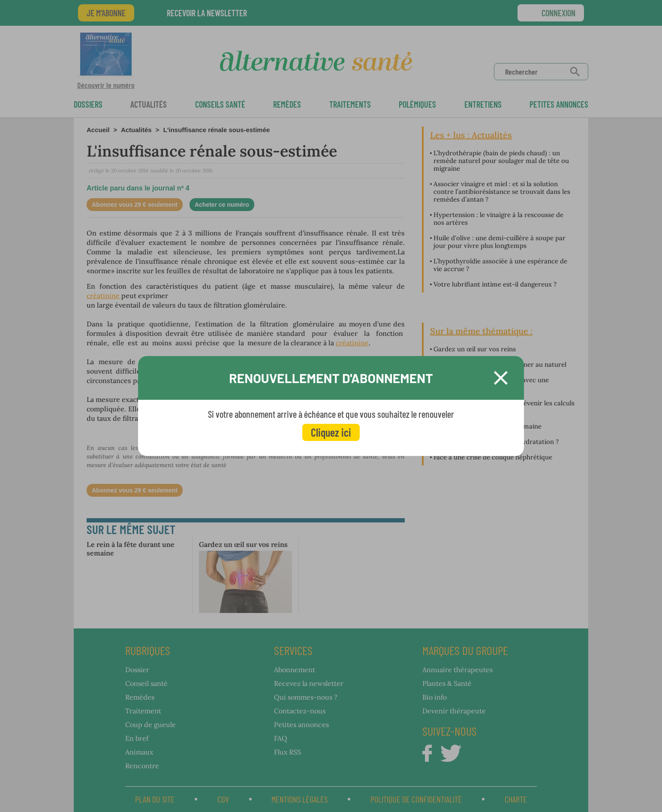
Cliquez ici (331, 432)
